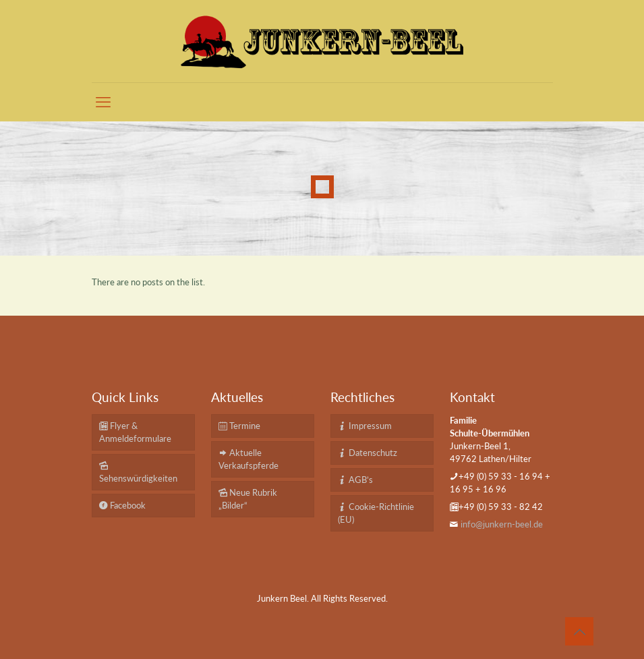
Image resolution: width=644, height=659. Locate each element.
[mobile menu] (103, 102)
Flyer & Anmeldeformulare (135, 432)
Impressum (365, 426)
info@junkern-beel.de (502, 524)
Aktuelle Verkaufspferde (248, 459)
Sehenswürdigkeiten (138, 472)
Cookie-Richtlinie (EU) (376, 513)
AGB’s (355, 480)
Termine (239, 426)
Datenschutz (368, 453)
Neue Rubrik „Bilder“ (248, 499)
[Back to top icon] (579, 631)
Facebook (122, 505)
